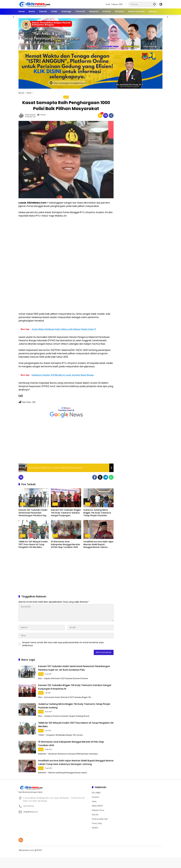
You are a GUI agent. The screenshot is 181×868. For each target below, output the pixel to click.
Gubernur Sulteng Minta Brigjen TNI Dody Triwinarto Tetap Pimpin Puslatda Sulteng (97, 513)
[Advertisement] (66, 441)
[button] (153, 4)
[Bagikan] (111, 116)
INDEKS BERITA (97, 816)
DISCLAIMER (96, 803)
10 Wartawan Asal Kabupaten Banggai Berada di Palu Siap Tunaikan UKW (65, 544)
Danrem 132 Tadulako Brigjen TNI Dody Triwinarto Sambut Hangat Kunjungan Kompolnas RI (66, 513)
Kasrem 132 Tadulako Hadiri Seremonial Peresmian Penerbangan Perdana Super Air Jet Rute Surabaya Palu (33, 513)
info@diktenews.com (31, 822)
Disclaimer (96, 808)
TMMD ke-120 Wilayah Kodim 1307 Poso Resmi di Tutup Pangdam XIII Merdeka (33, 544)
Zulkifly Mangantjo (30, 115)
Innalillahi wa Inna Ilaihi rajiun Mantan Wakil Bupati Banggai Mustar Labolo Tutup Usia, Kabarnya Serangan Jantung (98, 545)
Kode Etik (95, 825)
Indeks (94, 812)
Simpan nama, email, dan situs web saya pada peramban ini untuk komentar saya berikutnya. (63, 644)
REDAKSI (95, 838)
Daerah (66, 97)
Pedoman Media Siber (100, 830)
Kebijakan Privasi (98, 821)
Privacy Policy (97, 834)
